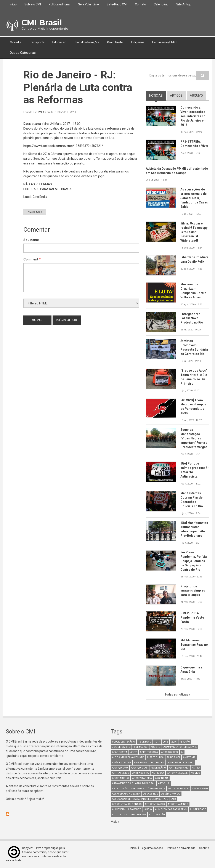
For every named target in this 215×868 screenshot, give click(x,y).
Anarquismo (120, 768)
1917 (157, 742)
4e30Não (185, 742)
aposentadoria (142, 778)
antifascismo (121, 773)
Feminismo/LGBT (165, 42)
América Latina (121, 763)
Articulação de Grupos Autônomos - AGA (139, 789)
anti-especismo (179, 768)
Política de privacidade (181, 848)
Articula (164, 783)
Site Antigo (184, 4)
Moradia (15, 42)
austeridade (198, 809)
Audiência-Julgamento (127, 809)
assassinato (200, 789)
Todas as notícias (177, 694)
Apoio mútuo (120, 778)
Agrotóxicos (169, 752)
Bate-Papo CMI (117, 4)
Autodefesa (138, 815)
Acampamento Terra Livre (180, 747)
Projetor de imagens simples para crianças (193, 591)
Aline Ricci (173, 757)
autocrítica (120, 815)
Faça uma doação (152, 848)
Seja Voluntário (88, 4)
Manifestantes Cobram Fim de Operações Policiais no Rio (192, 500)
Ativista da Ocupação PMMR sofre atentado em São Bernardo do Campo (177, 171)
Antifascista (140, 773)
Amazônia (189, 757)
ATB (174, 799)
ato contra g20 (155, 804)
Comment (32, 259)
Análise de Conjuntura (149, 763)
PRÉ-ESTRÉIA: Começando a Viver (194, 144)
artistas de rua (178, 789)
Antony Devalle (177, 773)
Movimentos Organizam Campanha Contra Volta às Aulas (193, 291)
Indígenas (138, 42)
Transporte (37, 42)
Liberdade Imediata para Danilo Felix (194, 259)
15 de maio (145, 742)
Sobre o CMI (33, 4)
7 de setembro (121, 747)
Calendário (161, 4)
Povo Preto (115, 42)
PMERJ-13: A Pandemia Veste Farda (192, 618)
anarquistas (139, 768)
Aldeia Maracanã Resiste (128, 757)
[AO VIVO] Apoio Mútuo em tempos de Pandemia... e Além (193, 407)
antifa (196, 768)
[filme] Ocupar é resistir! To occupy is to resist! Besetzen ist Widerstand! (194, 232)
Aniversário (158, 768)
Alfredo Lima (155, 757)
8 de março (140, 747)
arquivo (196, 96)
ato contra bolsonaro (127, 804)
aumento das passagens (171, 809)
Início (13, 4)
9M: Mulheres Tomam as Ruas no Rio (194, 645)
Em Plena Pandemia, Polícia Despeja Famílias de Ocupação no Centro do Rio (194, 561)
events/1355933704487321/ (63, 146)
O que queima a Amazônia (191, 670)
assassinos (151, 794)
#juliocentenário (124, 742)
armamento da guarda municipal (133, 783)
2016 (174, 742)
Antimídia (158, 773)
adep (134, 752)
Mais (114, 822)
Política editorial (59, 4)
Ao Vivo (195, 773)
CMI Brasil (42, 23)
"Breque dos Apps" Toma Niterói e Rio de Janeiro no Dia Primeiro (194, 377)
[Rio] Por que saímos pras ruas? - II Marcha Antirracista (195, 470)
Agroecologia (149, 752)
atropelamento (178, 804)
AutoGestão (157, 815)
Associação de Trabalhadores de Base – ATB (140, 799)
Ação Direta (120, 752)
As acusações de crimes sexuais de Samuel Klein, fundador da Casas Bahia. (194, 198)
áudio (148, 809)
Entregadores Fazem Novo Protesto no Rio (192, 318)
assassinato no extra (126, 794)
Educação (59, 42)
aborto (156, 747)
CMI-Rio (42, 112)
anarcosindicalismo (181, 763)
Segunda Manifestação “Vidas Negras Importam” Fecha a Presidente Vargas (194, 438)
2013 (165, 742)
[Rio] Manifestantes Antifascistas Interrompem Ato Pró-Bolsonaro (194, 529)
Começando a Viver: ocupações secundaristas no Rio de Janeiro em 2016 (193, 116)
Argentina (162, 778)
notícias (156, 96)
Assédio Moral (171, 794)
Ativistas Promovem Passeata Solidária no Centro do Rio (194, 347)
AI (182, 752)
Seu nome (31, 240)
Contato (140, 4)
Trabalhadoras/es (87, 42)
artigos (176, 96)
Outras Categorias (23, 53)
